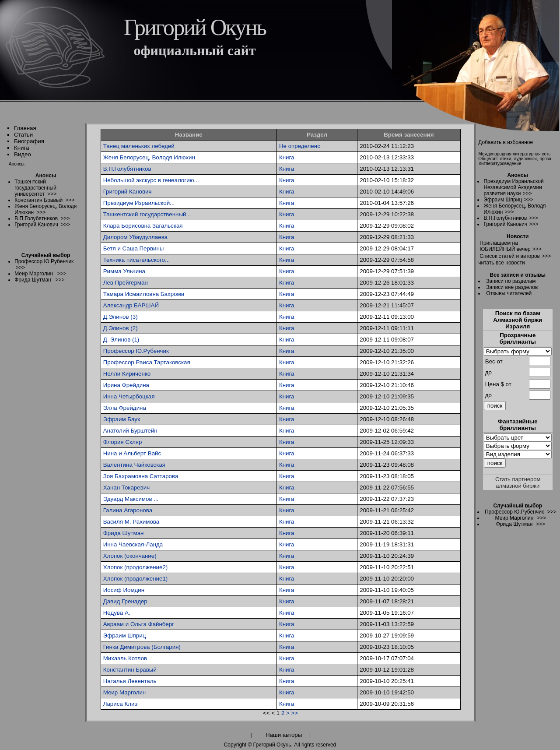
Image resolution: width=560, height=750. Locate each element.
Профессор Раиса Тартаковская (147, 362)
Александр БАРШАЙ (131, 305)
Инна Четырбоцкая (129, 396)
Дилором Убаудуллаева (135, 237)
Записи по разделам (511, 281)
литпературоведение (500, 164)
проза (545, 159)
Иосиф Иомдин (124, 590)
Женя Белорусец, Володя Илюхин (149, 157)
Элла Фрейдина (125, 408)
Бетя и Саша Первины (134, 248)
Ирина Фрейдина (126, 385)
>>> (527, 194)
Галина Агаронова (128, 510)
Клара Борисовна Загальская (143, 226)
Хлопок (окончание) (130, 556)
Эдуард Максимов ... (131, 499)
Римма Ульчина (124, 271)
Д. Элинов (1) (121, 340)
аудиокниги (525, 159)
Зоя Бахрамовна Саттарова (141, 476)
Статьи (23, 135)
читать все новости (501, 263)
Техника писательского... (136, 260)
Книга (22, 148)
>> (295, 713)
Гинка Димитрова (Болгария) (142, 647)
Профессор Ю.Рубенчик (136, 351)
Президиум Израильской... (139, 203)
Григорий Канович (128, 192)
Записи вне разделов (512, 287)
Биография (29, 141)
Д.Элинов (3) (121, 317)
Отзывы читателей (509, 293)
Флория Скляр (123, 442)
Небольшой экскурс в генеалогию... (151, 180)
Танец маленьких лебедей (139, 146)
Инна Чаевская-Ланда (133, 544)
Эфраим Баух (122, 419)
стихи (506, 159)
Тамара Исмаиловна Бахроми (144, 294)
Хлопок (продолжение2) (136, 567)
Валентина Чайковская (134, 465)
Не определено (300, 146)
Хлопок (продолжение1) (136, 579)
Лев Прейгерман (126, 283)
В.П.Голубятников (127, 169)
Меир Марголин (125, 692)
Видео (23, 154)
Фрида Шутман (124, 533)
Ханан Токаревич (126, 488)
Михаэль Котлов (125, 658)
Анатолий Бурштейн (130, 431)
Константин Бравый (130, 670)
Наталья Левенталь (130, 681)
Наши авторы (284, 735)
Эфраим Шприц (125, 636)
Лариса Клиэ (121, 704)
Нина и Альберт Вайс (132, 453)
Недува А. (117, 613)
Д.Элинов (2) (121, 328)
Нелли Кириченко (127, 374)
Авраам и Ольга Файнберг (139, 624)
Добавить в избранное (506, 142)
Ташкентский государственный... (147, 214)
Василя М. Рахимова (131, 522)
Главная (25, 128)
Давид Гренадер (125, 601)
